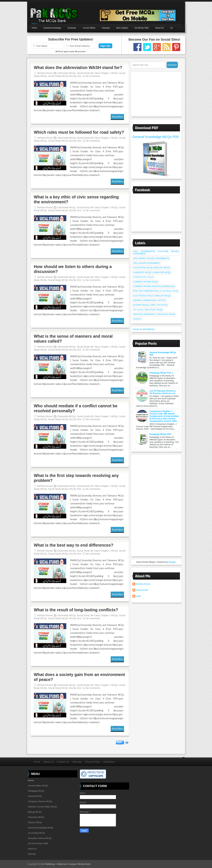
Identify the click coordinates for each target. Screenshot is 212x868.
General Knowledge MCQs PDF (156, 137)
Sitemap (77, 762)
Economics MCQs (169, 291)
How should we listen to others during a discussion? (73, 269)
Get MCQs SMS (142, 28)
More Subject (122, 28)
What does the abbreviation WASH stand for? (78, 68)
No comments (93, 76)
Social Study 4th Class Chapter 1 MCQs (97, 73)
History (162, 300)
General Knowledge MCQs (41, 828)
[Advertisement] (153, 94)
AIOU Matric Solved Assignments (151, 259)
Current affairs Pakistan (147, 286)
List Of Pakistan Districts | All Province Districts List (163, 392)
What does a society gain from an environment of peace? (79, 677)
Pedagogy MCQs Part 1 (161, 373)
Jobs (153, 305)
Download (169, 286)
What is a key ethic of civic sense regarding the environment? (76, 199)
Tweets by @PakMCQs (144, 329)
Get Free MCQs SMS (38, 843)
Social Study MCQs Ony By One (65, 76)
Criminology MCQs (143, 277)
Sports (137, 319)
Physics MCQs (35, 822)
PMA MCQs (162, 305)
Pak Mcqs (138, 310)
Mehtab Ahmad (143, 584)
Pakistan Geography (145, 314)
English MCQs (163, 296)
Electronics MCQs (143, 296)
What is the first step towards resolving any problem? (76, 478)
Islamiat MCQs (141, 305)
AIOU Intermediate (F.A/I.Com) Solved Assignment (156, 253)
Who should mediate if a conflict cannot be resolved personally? (76, 408)
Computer (72, 28)
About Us (49, 762)
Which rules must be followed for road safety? (79, 132)
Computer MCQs (162, 272)
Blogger (172, 562)
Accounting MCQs (143, 268)
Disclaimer (109, 762)
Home (35, 28)
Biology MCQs (162, 268)
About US (159, 28)
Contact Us (63, 762)
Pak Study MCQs (154, 310)
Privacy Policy (92, 762)
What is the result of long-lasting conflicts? (76, 610)
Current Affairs (89, 28)
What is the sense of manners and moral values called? (73, 339)
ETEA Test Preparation (146, 291)
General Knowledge (52, 28)
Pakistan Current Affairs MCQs (43, 807)
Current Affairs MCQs (146, 282)
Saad (138, 596)
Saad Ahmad (142, 590)
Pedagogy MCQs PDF (160, 434)
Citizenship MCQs (66, 73)
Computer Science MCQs (40, 801)
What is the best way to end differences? (74, 545)
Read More (117, 117)
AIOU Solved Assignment (147, 263)
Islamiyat (106, 28)
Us (172, 28)
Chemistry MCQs (142, 272)
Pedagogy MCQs (166, 314)
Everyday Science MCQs (40, 838)
